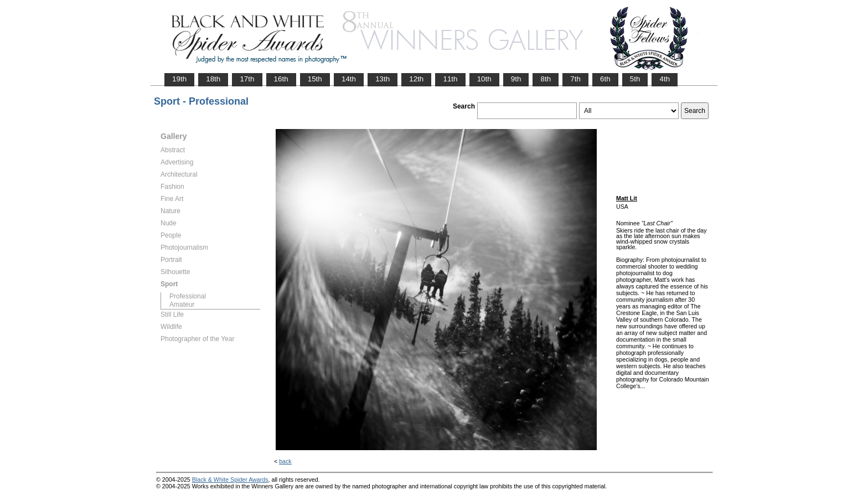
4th (665, 79)
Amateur (182, 305)
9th (516, 79)
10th (484, 79)
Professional (188, 296)
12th (416, 79)
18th (213, 79)
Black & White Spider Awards (230, 479)
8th (546, 79)
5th (635, 79)
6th (605, 79)
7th (575, 79)
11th (450, 79)
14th (349, 79)
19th (179, 79)
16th (281, 79)
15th (315, 79)
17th (247, 79)
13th (383, 79)
